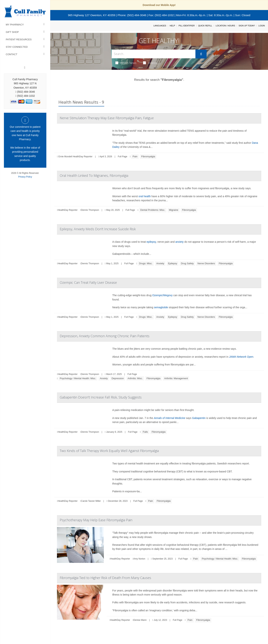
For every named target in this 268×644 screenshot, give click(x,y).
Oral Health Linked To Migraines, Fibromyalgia (94, 175)
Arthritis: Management (176, 378)
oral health (145, 196)
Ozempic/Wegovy (162, 295)
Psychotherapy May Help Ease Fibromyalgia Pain (96, 520)
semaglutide (161, 307)
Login (262, 26)
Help (172, 26)
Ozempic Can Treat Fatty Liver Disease (88, 282)
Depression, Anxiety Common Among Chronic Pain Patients (105, 336)
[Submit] (201, 54)
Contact (12, 54)
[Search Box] (154, 54)
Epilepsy (173, 263)
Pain (135, 156)
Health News (126, 63)
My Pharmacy (15, 25)
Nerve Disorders (206, 263)
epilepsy (151, 242)
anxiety (179, 242)
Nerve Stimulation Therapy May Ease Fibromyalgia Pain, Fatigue (107, 118)
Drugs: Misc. (146, 263)
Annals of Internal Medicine (170, 418)
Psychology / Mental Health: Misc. (78, 378)
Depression (118, 378)
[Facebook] (25, 68)
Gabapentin (199, 418)
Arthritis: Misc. (135, 378)
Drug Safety (187, 263)
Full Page (123, 157)
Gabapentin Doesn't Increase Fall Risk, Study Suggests (101, 397)
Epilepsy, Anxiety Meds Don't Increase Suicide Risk (98, 229)
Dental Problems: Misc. (153, 210)
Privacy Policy (25, 177)
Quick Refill (205, 26)
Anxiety (160, 263)
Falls (145, 432)
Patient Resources (19, 39)
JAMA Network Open (241, 357)
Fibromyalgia (148, 156)
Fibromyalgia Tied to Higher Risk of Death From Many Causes (105, 578)
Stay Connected (17, 47)
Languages (160, 26)
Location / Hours (225, 26)
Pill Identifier (186, 26)
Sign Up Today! (247, 26)
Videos (150, 63)
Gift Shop (12, 32)
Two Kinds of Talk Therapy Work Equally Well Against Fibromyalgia (109, 451)
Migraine (174, 210)
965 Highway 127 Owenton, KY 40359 (92, 15)
